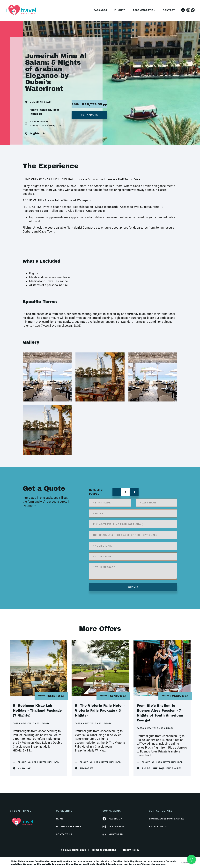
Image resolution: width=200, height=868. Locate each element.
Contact (169, 10)
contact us (64, 834)
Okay (185, 863)
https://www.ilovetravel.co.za (52, 326)
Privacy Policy (130, 850)
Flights (120, 10)
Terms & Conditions (104, 850)
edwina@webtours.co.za (167, 819)
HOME (60, 819)
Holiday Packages (69, 826)
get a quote (89, 115)
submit (133, 587)
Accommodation (144, 10)
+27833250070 (158, 826)
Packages (100, 10)
